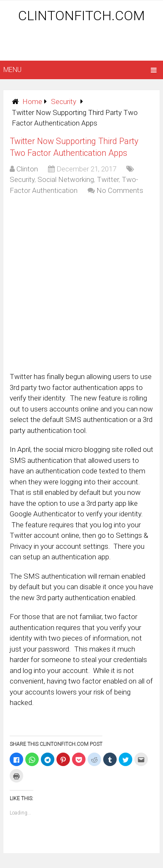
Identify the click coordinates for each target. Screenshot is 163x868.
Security (64, 101)
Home (32, 101)
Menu (12, 70)
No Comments (120, 190)
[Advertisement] (83, 43)
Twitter (108, 179)
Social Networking (66, 179)
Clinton (27, 169)
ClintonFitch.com (81, 16)
